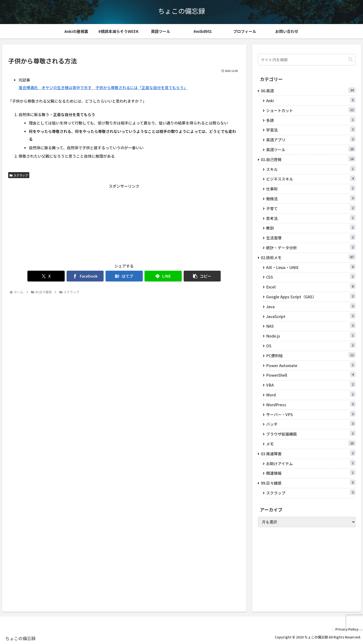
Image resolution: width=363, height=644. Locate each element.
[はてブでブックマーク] (124, 276)
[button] (202, 276)
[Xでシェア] (46, 276)
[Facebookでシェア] (85, 276)
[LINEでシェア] (163, 276)
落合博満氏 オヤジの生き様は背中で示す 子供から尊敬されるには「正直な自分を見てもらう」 (103, 88)
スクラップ (19, 175)
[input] (307, 60)
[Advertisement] (124, 223)
